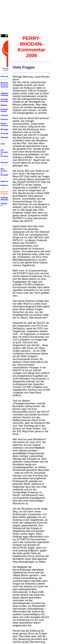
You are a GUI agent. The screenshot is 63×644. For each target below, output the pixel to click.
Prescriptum (7, 76)
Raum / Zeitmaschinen (8, 124)
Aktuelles (5, 137)
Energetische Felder (7, 110)
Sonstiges (5, 133)
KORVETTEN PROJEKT (7, 199)
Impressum (6, 181)
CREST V (4, 205)
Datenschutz (7, 185)
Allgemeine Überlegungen (7, 94)
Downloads (6, 163)
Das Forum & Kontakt (4, 172)
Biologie (5, 129)
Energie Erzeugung (6, 100)
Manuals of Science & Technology (6, 85)
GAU (3, 144)
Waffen (4, 105)
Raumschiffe (7, 119)
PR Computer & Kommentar (6, 153)
